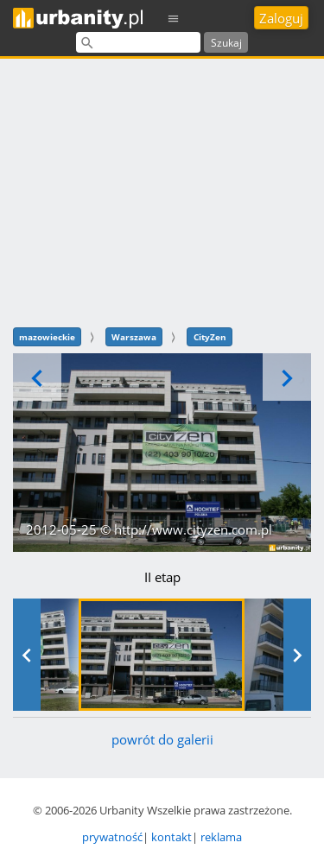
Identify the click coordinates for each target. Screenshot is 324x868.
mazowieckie (47, 337)
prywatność (112, 837)
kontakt (172, 837)
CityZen (210, 337)
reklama (221, 837)
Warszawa (134, 337)
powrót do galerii (162, 739)
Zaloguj (281, 18)
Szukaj (226, 43)
